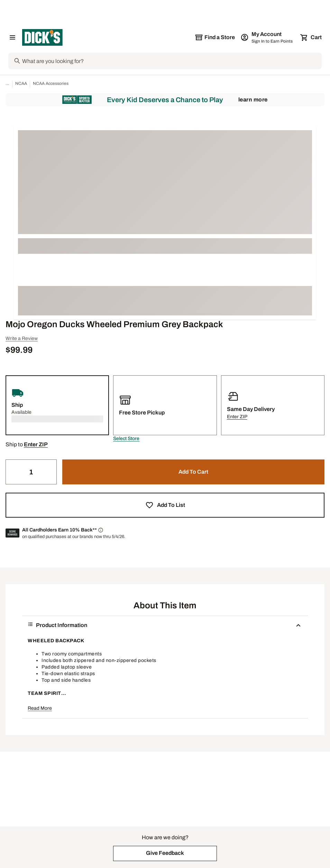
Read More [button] (40, 708)
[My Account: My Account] (267, 37)
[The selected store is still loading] (215, 37)
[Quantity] (31, 472)
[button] (126, 439)
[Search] (171, 61)
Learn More (253, 100)
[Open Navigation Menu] (12, 37)
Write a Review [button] (22, 338)
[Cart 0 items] (311, 37)
